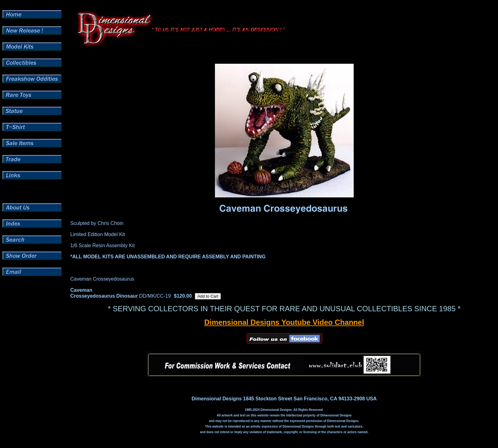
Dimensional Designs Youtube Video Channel (284, 322)
